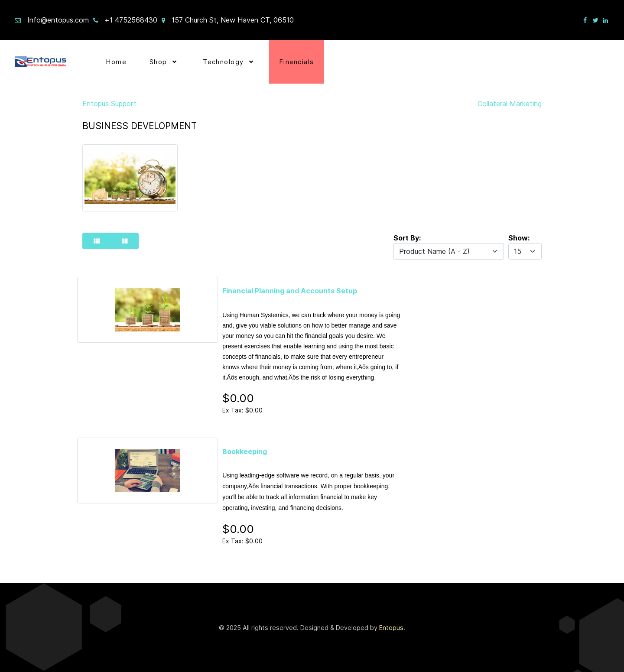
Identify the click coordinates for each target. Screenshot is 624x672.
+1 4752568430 (131, 20)
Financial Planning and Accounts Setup (290, 291)
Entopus (391, 628)
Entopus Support (109, 104)
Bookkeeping (245, 451)
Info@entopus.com (58, 20)
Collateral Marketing (510, 104)
